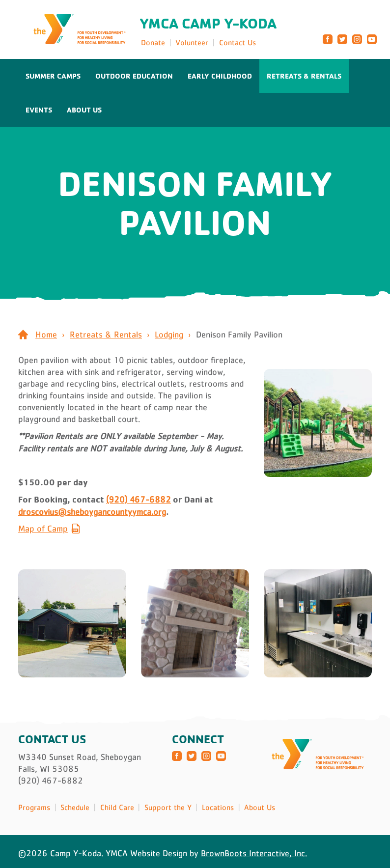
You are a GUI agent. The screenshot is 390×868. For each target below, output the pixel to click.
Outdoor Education (134, 76)
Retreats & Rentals (304, 76)
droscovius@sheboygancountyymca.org (92, 512)
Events (39, 110)
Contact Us (237, 42)
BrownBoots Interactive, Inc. (254, 853)
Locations (218, 807)
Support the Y (168, 807)
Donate (153, 42)
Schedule (75, 807)
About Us (84, 110)
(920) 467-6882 (139, 500)
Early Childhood (220, 76)
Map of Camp (43, 529)
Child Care (117, 807)
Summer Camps (53, 76)
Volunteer (192, 42)
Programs (34, 807)
